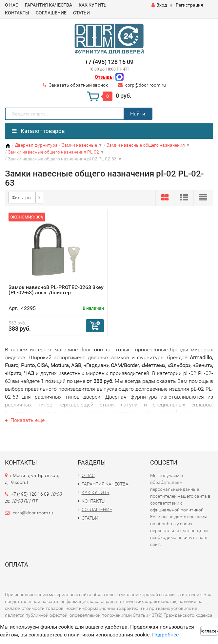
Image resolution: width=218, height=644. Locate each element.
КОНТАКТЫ (17, 13)
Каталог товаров (38, 131)
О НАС (12, 5)
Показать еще (25, 420)
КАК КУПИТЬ (93, 5)
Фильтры (22, 197)
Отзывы (104, 77)
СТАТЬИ (81, 13)
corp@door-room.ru (146, 85)
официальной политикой (177, 510)
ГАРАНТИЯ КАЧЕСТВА (49, 5)
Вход (159, 5)
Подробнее (165, 635)
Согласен (209, 631)
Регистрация (189, 5)
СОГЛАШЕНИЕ (51, 13)
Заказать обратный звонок (79, 85)
